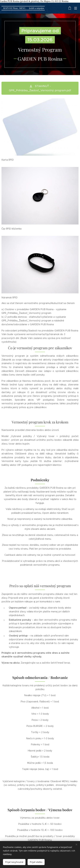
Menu (76, 8)
